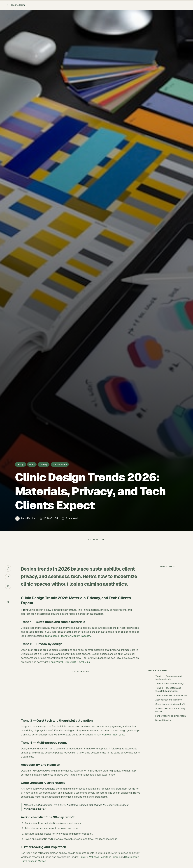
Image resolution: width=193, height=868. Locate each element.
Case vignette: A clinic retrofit (170, 704)
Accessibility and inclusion (169, 700)
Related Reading (163, 720)
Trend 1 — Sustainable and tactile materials (169, 678)
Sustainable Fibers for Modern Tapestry (68, 636)
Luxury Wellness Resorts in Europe (100, 857)
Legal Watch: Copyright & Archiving (70, 662)
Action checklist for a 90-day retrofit (170, 710)
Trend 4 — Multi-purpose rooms (171, 695)
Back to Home (16, 5)
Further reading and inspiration (171, 716)
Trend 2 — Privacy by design (170, 684)
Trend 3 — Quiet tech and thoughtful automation (168, 689)
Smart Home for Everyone (109, 735)
